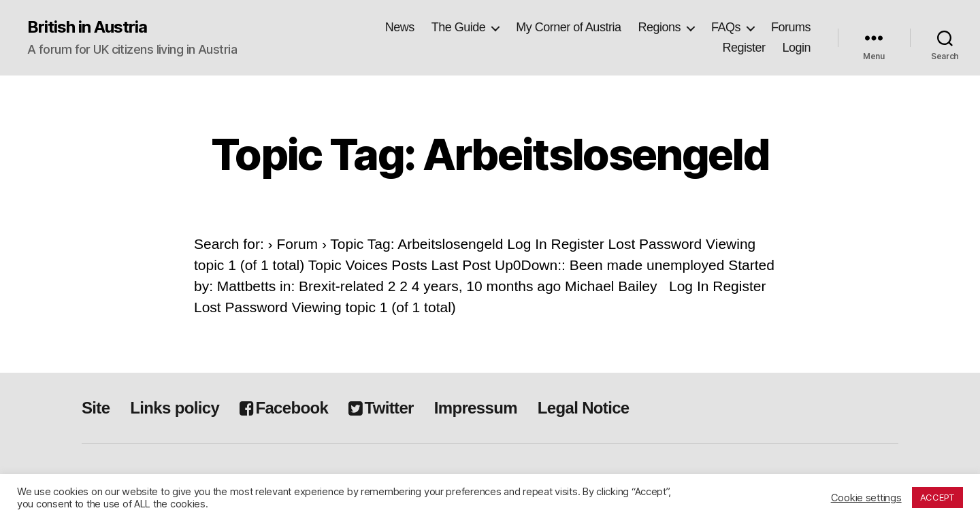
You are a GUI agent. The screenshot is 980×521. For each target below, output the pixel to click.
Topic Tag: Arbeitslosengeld (490, 154)
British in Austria (87, 27)
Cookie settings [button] (866, 498)
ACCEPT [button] (937, 497)
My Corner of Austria (568, 27)
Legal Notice (584, 408)
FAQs (726, 27)
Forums (791, 27)
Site (96, 408)
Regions (659, 27)
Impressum (476, 408)
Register (744, 48)
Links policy (175, 408)
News (400, 27)
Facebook (284, 408)
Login (796, 48)
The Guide (459, 27)
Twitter (381, 408)
